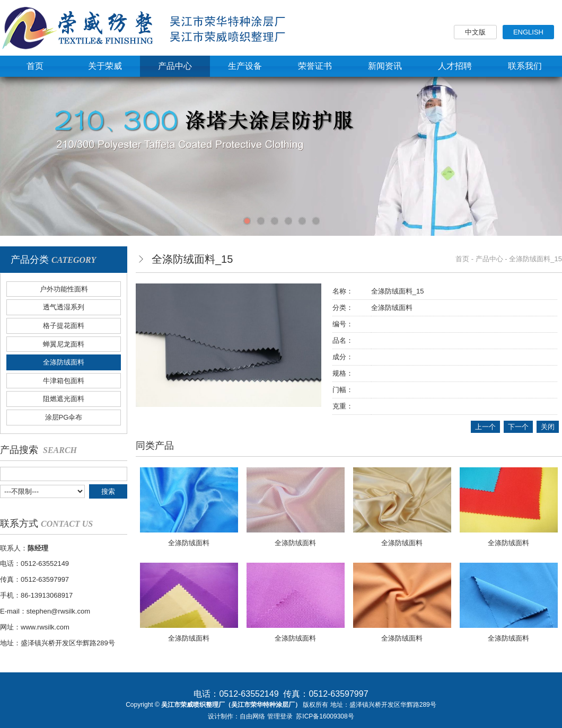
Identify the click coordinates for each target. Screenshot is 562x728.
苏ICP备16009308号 (325, 716)
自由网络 (252, 716)
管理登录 (280, 716)
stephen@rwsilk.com (58, 611)
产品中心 (489, 259)
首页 (462, 259)
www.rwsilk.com (45, 627)
